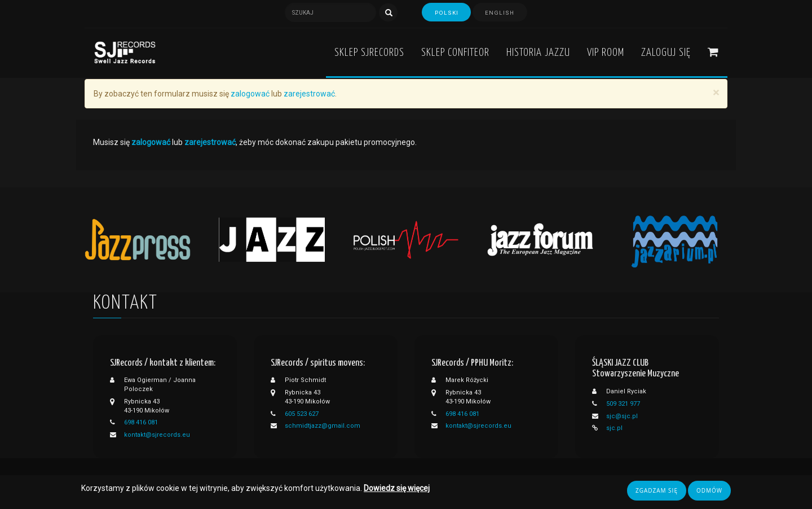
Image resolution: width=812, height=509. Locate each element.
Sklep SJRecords (369, 53)
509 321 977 (623, 404)
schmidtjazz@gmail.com (323, 426)
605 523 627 (302, 414)
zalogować (250, 94)
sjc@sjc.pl (622, 416)
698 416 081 (141, 422)
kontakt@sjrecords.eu (157, 435)
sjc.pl (614, 428)
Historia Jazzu (538, 53)
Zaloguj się (666, 53)
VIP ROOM (606, 53)
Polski (446, 13)
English (500, 13)
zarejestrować (309, 94)
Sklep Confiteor (455, 53)
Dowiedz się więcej (397, 489)
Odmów (709, 491)
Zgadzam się (657, 491)
